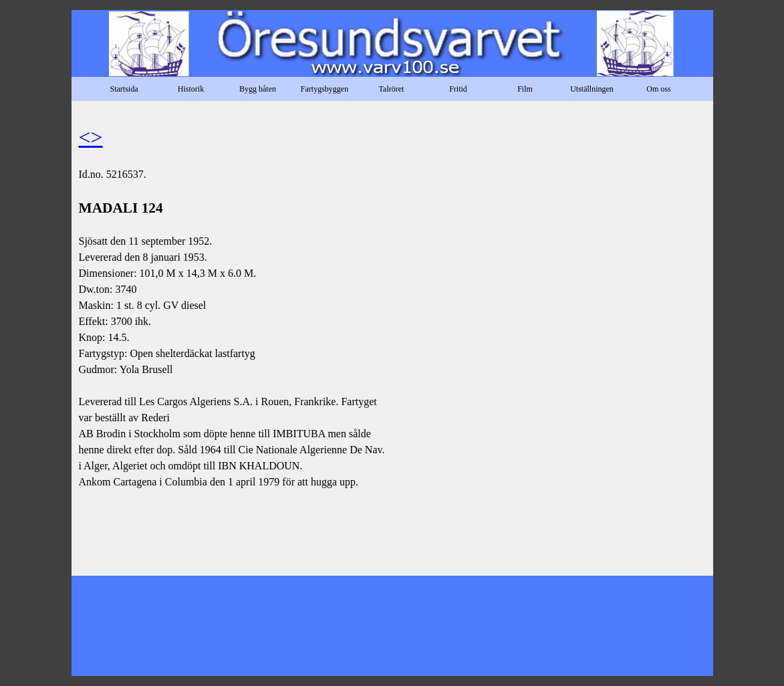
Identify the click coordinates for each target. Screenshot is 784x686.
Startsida (124, 89)
